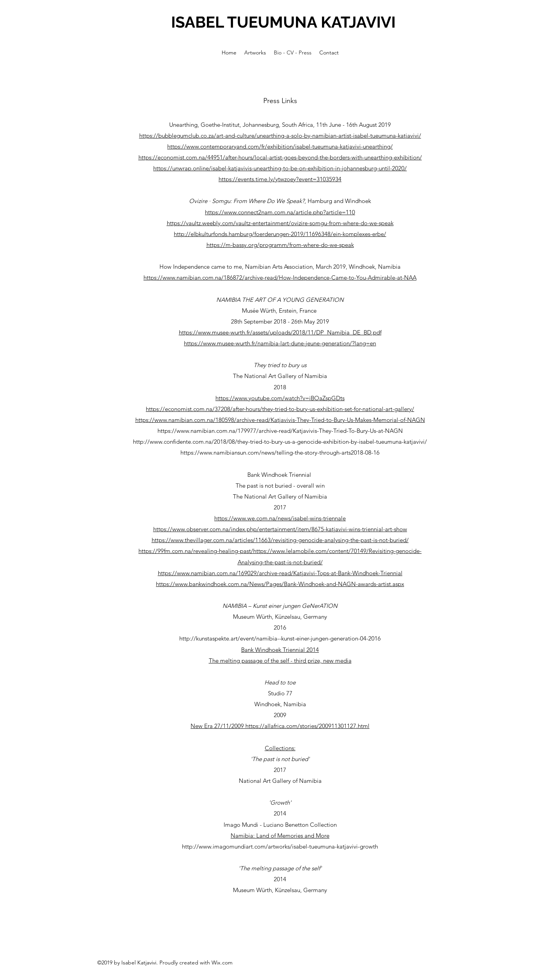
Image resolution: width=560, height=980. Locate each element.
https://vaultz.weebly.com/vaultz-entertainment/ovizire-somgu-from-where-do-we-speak (280, 223)
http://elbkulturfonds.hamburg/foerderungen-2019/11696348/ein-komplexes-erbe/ (280, 234)
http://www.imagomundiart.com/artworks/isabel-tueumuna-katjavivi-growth (280, 846)
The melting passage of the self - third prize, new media (280, 661)
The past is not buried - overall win (280, 486)
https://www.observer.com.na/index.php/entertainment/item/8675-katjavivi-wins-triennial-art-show (280, 529)
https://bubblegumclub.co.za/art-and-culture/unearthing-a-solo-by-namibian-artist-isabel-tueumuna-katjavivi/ (280, 136)
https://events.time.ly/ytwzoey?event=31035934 (280, 179)
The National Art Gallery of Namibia (280, 376)
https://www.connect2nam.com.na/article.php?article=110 (280, 212)
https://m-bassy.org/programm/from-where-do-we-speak (280, 245)
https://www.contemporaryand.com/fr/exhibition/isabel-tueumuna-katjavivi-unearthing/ (280, 146)
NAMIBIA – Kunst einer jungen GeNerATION (280, 606)
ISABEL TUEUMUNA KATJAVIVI (283, 22)
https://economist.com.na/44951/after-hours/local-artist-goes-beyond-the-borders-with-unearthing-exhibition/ (280, 157)
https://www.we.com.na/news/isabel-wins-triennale (280, 518)
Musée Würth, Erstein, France (280, 311)
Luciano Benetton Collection (300, 825)
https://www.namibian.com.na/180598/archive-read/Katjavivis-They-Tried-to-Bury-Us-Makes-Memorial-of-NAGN (280, 420)
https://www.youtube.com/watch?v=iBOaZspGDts (280, 398)
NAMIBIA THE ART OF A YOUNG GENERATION (280, 300)
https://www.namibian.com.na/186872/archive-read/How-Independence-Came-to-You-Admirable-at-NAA (280, 277)
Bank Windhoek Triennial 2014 (280, 650)
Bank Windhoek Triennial (280, 475)
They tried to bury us (280, 365)
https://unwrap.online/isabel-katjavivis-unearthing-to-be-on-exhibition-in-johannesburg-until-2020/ (280, 168)
